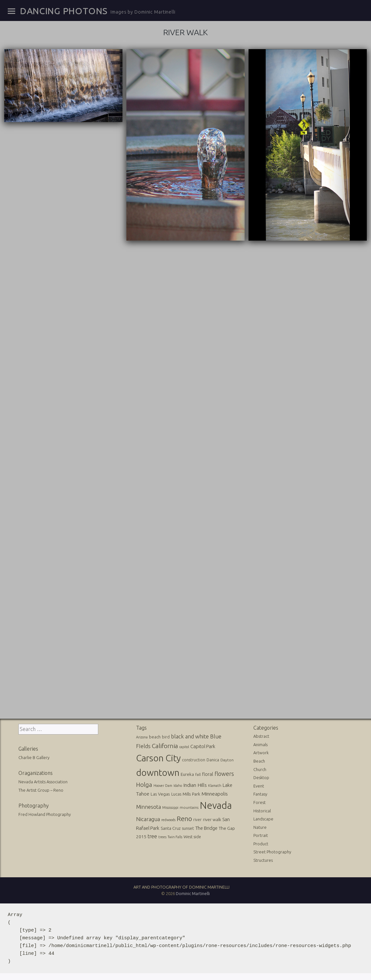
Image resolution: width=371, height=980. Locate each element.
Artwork (261, 752)
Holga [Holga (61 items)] (144, 784)
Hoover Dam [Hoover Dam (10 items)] (163, 785)
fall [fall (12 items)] (198, 773)
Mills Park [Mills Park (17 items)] (191, 793)
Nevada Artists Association (43, 781)
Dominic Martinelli (193, 893)
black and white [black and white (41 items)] (190, 735)
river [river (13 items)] (197, 819)
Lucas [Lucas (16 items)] (176, 793)
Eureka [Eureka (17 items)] (187, 773)
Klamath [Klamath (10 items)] (215, 785)
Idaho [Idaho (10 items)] (178, 785)
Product (261, 843)
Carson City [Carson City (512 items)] (158, 757)
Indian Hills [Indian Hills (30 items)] (195, 784)
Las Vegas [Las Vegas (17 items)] (160, 793)
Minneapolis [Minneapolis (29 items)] (215, 793)
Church (260, 768)
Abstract (261, 735)
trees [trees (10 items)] (162, 836)
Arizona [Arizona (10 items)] (142, 736)
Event (259, 785)
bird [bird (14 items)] (166, 736)
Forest (260, 801)
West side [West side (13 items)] (192, 836)
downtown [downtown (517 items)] (158, 771)
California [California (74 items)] (165, 745)
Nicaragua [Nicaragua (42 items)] (148, 818)
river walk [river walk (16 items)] (212, 818)
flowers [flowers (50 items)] (224, 773)
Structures (263, 859)
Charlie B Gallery (34, 756)
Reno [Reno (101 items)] (184, 818)
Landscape (263, 818)
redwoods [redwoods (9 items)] (168, 819)
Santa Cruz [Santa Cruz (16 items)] (171, 827)
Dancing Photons (64, 11)
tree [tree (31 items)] (152, 835)
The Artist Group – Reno (41, 789)
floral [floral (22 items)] (208, 773)
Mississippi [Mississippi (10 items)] (170, 807)
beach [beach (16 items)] (155, 736)
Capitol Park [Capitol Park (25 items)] (203, 745)
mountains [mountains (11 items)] (189, 806)
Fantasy (260, 793)
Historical (262, 810)
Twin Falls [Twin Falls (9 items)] (175, 836)
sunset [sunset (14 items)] (188, 827)
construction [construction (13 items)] (194, 759)
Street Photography (272, 851)
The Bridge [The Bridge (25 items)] (206, 827)
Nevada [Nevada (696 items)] (216, 804)
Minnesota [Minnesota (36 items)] (148, 806)
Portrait (261, 834)
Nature (260, 826)
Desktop (261, 777)
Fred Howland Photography (45, 813)
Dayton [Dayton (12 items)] (227, 759)
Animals (260, 744)
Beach (259, 760)
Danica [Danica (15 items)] (213, 759)
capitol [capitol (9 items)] (184, 746)
